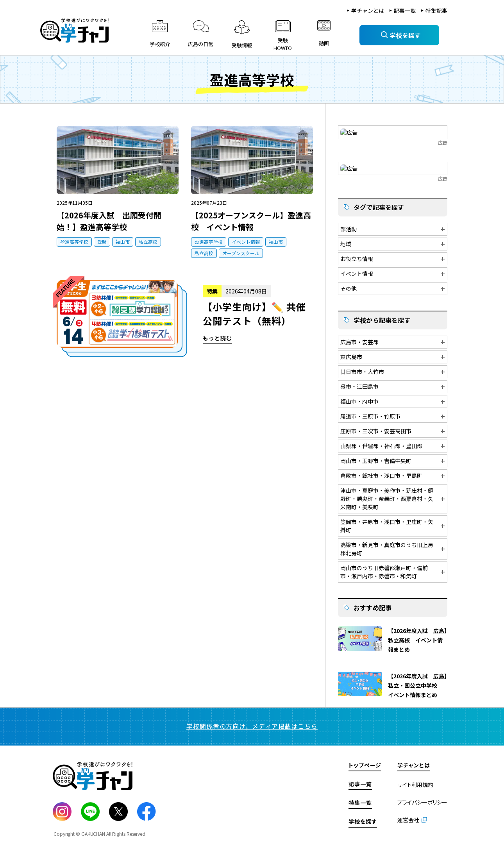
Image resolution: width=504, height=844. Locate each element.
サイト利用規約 (415, 783)
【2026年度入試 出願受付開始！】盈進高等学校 (109, 221)
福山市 (123, 242)
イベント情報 (246, 242)
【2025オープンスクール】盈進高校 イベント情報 (251, 221)
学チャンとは (368, 11)
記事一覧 (405, 11)
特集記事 (436, 11)
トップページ (365, 764)
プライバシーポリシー (422, 801)
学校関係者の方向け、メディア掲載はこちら (252, 725)
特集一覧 (360, 801)
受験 (102, 242)
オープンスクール (241, 253)
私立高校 (148, 242)
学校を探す (363, 820)
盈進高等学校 (74, 242)
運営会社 (408, 819)
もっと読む (185, 318)
